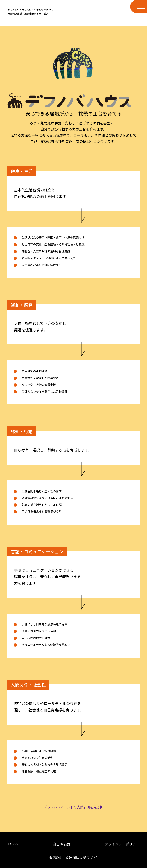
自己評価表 (61, 844)
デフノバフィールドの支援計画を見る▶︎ (74, 807)
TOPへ (13, 844)
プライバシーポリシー (122, 844)
